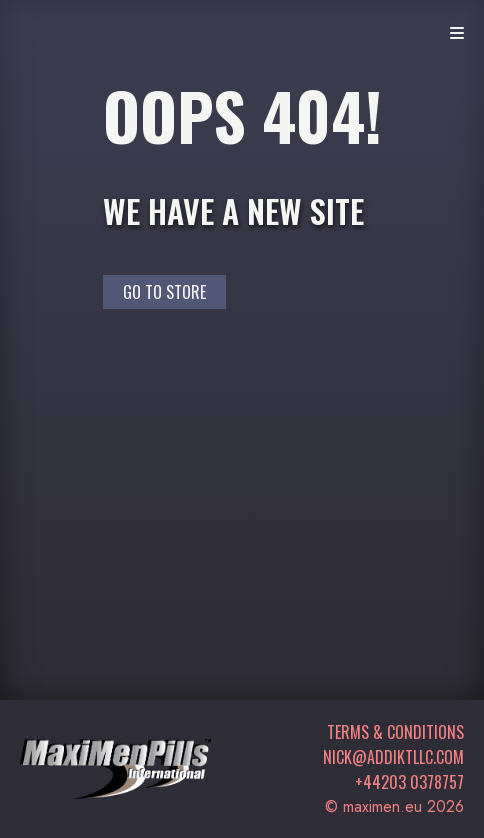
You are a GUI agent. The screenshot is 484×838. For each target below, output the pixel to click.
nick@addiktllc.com (393, 757)
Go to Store (164, 292)
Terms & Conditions (395, 732)
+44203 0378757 (409, 782)
